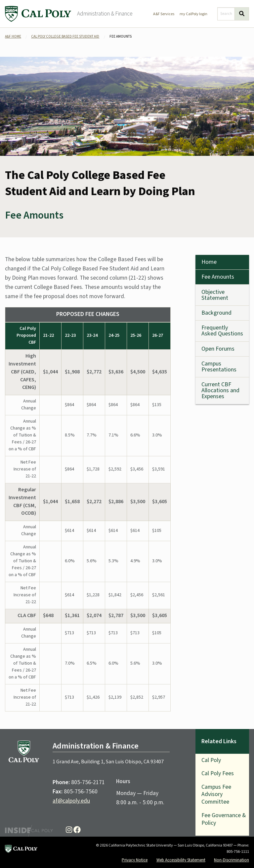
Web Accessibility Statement (181, 860)
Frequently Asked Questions (222, 331)
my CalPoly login (193, 14)
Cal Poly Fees (218, 773)
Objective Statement (215, 295)
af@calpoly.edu (71, 801)
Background (216, 313)
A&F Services (164, 14)
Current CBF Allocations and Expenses (220, 390)
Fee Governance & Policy (224, 819)
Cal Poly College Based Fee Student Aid (65, 36)
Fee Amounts (218, 277)
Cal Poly (211, 760)
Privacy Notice (135, 860)
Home (209, 262)
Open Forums (218, 349)
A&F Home (13, 36)
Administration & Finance (105, 14)
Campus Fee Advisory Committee (216, 795)
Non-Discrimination (232, 860)
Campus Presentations (219, 367)
